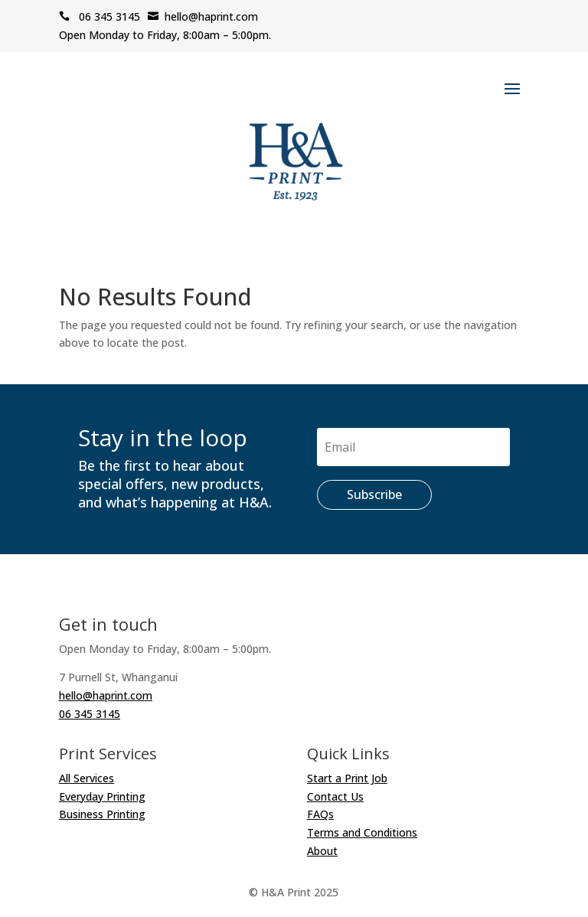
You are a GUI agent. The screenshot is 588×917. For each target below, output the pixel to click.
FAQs (320, 814)
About (322, 851)
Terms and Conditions (362, 832)
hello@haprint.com (203, 16)
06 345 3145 (100, 16)
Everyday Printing (102, 796)
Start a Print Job (347, 778)
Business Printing (102, 814)
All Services (87, 778)
